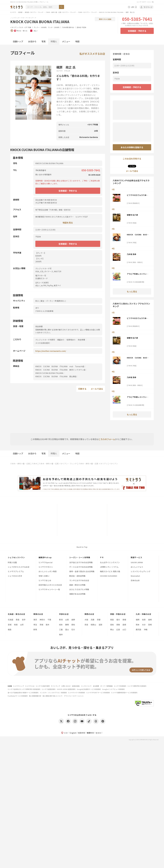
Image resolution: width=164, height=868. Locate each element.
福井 (61, 634)
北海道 (11, 620)
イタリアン (14, 27)
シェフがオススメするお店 (19, 567)
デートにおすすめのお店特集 (81, 567)
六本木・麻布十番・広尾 (20, 464)
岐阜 (61, 625)
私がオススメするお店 (92, 54)
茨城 (41, 625)
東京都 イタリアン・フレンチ (34, 12)
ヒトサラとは (30, 686)
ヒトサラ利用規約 (120, 686)
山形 (22, 625)
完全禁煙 (81, 340)
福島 (10, 629)
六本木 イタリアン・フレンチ (87, 12)
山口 (124, 629)
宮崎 (150, 625)
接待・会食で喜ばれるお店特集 (82, 572)
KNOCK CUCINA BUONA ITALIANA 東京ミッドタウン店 (60, 370)
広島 (118, 629)
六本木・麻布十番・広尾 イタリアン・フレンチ (61, 12)
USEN (10, 686)
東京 (35, 620)
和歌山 (93, 625)
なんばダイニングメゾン (110, 563)
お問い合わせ (66, 686)
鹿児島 (139, 629)
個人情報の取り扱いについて (53, 696)
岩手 (24, 620)
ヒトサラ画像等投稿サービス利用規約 (124, 693)
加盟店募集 (76, 686)
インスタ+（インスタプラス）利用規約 (53, 693)
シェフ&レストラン (16, 557)
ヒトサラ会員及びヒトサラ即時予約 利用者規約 (24, 689)
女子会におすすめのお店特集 (81, 563)
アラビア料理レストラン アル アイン (138, 274)
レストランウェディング (140, 572)
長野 (73, 620)
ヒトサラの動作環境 (43, 686)
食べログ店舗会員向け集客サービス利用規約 (23, 693)
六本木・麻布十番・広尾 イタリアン (93, 464)
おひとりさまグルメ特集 (79, 590)
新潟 (61, 620)
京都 (99, 620)
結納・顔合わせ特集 (77, 585)
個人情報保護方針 (35, 696)
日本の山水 (135, 581)
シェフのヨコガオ (15, 576)
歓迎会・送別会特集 (77, 576)
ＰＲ (102, 557)
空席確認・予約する (137, 31)
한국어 (98, 733)
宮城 (10, 625)
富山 (67, 629)
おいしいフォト (137, 567)
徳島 (112, 620)
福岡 (138, 620)
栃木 (48, 625)
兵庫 (93, 620)
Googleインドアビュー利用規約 (113, 689)
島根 (124, 625)
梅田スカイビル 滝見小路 (110, 572)
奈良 (86, 625)
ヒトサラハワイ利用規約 (77, 693)
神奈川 (42, 620)
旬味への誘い (44, 576)
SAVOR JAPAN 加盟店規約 (66, 689)
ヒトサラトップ (19, 686)
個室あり (61, 340)
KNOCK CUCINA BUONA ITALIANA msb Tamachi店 (60, 366)
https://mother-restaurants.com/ (51, 351)
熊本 (138, 625)
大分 (144, 625)
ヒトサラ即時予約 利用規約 (137, 686)
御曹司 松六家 (132, 215)
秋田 (16, 625)
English (73, 733)
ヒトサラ (13, 12)
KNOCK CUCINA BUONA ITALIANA (111, 12)
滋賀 (100, 625)
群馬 (35, 629)
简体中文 (82, 733)
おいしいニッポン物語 (48, 572)
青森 (18, 620)
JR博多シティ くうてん (109, 567)
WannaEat (135, 576)
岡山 (112, 629)
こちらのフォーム (107, 439)
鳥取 (118, 625)
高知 (112, 625)
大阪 (86, 620)
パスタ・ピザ (23, 27)
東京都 (20, 12)
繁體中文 (90, 733)
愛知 (73, 625)
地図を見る (68, 223)
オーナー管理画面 (106, 686)
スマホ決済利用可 (43, 343)
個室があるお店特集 (77, 594)
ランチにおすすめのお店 (79, 581)
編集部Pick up (45, 557)
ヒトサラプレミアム (16, 572)
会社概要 (96, 686)
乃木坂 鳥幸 (132, 254)
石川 (73, 629)
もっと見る (132, 291)
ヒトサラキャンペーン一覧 (49, 590)
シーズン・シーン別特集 (80, 557)
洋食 (29, 27)
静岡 (67, 625)
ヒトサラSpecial (45, 563)
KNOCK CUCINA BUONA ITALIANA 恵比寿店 (56, 376)
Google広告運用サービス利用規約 (89, 689)
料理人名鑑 (12, 563)
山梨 (67, 620)
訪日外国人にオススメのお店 (50, 585)
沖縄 (146, 629)
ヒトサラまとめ (45, 581)
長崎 (150, 620)
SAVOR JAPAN (137, 563)
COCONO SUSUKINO (109, 576)
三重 (61, 629)
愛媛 (124, 620)
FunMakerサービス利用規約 (18, 696)
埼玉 (35, 625)
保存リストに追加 (105, 19)
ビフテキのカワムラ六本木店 (138, 195)
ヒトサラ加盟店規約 (49, 689)
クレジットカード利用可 (45, 340)
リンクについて (86, 686)
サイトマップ (55, 686)
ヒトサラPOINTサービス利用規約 (98, 693)
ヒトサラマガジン (46, 567)
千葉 (49, 620)
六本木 (34, 464)
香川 (118, 620)
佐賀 (144, 620)
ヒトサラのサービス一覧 (145, 2)
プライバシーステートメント (74, 696)
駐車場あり (71, 340)
